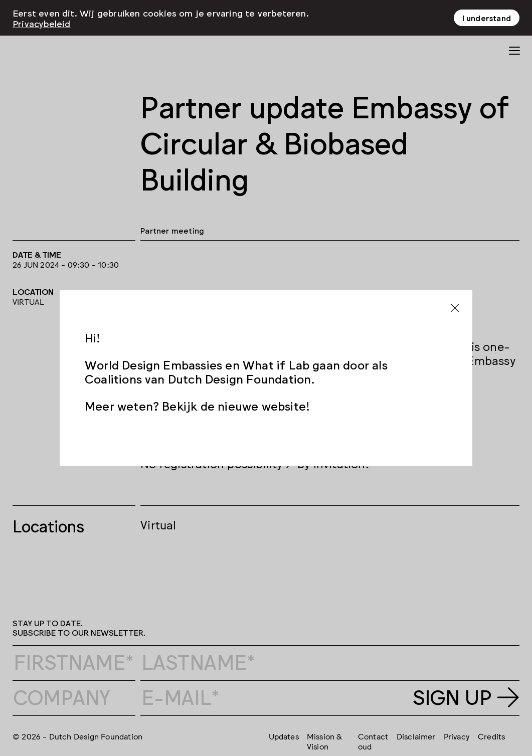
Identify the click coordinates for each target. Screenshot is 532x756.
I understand (487, 18)
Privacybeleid (42, 23)
